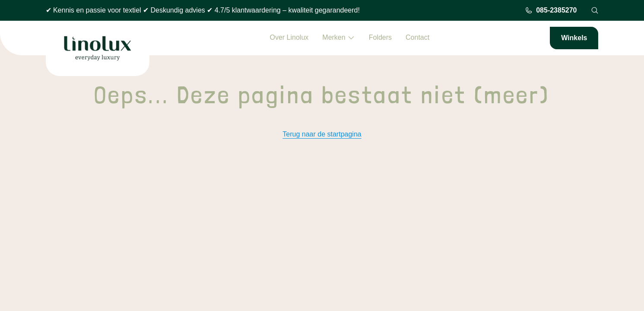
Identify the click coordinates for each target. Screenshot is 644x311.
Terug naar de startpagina (322, 134)
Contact (417, 37)
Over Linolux (289, 37)
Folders (380, 37)
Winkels (574, 38)
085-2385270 (551, 10)
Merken (338, 38)
